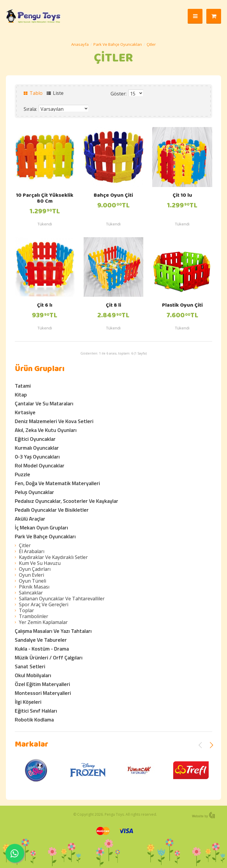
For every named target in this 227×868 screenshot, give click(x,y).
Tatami (23, 386)
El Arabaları (32, 551)
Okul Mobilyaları (33, 675)
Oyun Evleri (31, 575)
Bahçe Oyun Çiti (113, 196)
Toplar (26, 610)
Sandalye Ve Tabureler (41, 640)
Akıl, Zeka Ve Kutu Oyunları (46, 430)
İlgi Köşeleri (28, 702)
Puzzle (22, 474)
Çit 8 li (113, 306)
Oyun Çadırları (35, 569)
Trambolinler (34, 616)
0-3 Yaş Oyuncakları (37, 457)
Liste (55, 93)
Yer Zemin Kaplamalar (43, 622)
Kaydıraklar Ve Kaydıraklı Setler (53, 557)
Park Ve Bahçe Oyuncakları (118, 44)
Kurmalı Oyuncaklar (37, 448)
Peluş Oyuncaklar (34, 492)
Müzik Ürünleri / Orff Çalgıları (49, 657)
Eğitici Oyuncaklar (35, 439)
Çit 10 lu (182, 196)
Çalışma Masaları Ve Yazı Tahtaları (53, 631)
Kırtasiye (25, 412)
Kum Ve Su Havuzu (40, 563)
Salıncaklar (31, 593)
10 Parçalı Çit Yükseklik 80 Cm (45, 199)
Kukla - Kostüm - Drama (42, 649)
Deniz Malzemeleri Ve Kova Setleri (54, 421)
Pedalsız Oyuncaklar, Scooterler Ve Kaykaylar (67, 501)
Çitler (151, 44)
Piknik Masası (34, 587)
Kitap (21, 395)
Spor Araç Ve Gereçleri (44, 604)
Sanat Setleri (30, 666)
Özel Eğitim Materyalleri (42, 684)
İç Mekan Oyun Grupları (41, 528)
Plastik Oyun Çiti (182, 306)
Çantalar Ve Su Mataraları (44, 403)
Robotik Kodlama (34, 720)
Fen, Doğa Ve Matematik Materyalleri (57, 483)
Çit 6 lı (45, 306)
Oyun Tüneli (33, 581)
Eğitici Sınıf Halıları (36, 711)
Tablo (33, 93)
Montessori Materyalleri (43, 693)
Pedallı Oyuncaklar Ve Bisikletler (52, 510)
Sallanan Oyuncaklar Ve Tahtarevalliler (62, 599)
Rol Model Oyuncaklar (40, 465)
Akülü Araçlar (30, 519)
